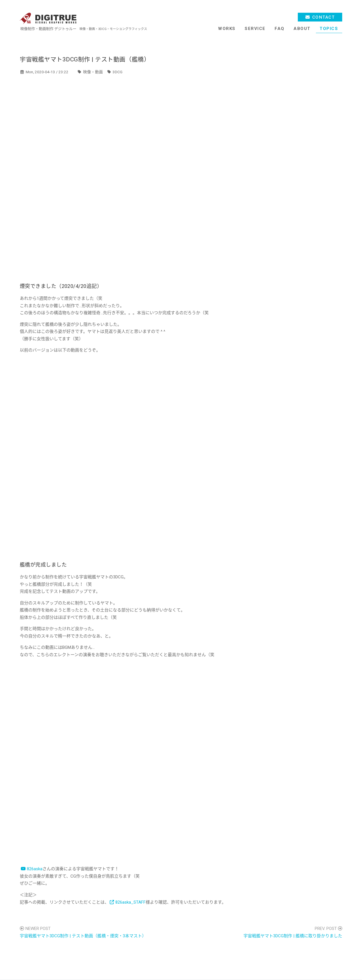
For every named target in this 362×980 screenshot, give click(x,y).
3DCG (118, 72)
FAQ (280, 29)
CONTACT (324, 17)
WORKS (227, 29)
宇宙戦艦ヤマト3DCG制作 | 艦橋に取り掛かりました (293, 936)
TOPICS (329, 29)
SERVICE (255, 29)
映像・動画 (93, 72)
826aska (35, 869)
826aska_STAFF (131, 902)
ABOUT (302, 29)
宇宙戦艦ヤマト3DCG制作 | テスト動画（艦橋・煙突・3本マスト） (83, 936)
